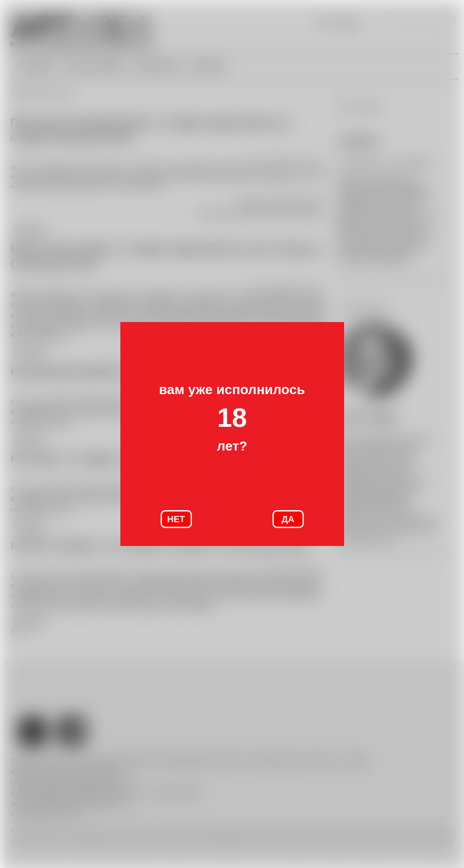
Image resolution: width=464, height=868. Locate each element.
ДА (288, 519)
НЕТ (176, 519)
